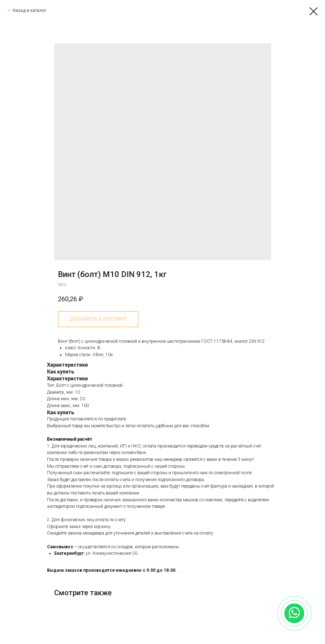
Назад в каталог (29, 10)
